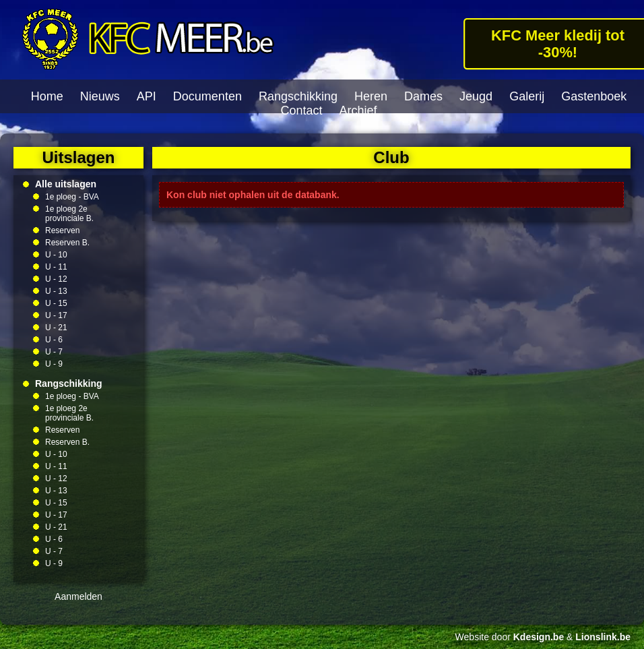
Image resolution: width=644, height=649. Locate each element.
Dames (423, 96)
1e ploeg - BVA (72, 197)
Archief (358, 111)
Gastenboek (594, 96)
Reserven (62, 230)
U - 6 (54, 340)
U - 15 (56, 303)
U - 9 (54, 364)
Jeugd (476, 96)
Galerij (527, 96)
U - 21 (56, 328)
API (147, 96)
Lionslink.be (603, 637)
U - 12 (56, 279)
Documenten (207, 96)
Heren (371, 96)
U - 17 (56, 315)
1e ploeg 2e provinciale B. (69, 214)
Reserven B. (67, 243)
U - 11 (56, 267)
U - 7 (54, 352)
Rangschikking (298, 96)
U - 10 (56, 255)
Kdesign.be (539, 637)
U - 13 (56, 291)
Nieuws (100, 96)
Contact (301, 111)
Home (47, 96)
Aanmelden (78, 596)
